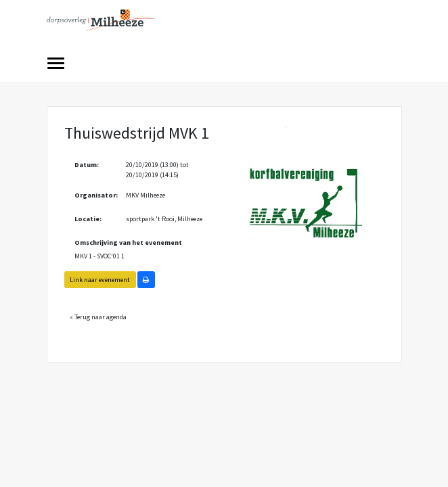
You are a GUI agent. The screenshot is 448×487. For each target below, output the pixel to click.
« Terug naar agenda (98, 317)
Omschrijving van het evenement (128, 242)
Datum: (87, 165)
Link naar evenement (100, 280)
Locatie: (88, 219)
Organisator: (95, 195)
